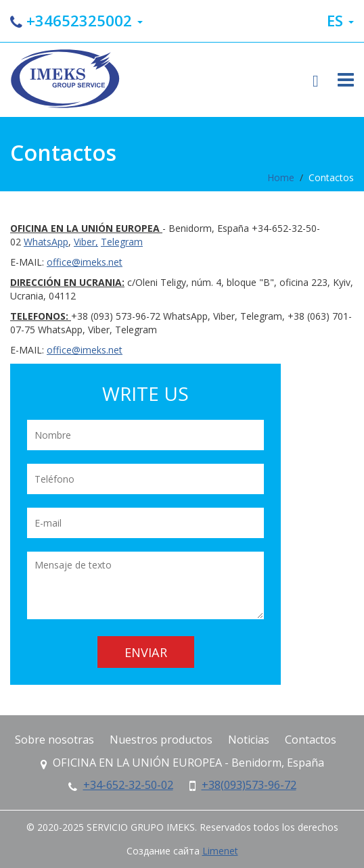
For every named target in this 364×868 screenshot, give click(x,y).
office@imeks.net (85, 262)
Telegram (122, 242)
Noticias (249, 740)
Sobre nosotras (54, 740)
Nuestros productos (161, 740)
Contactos (331, 177)
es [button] (340, 21)
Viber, (86, 242)
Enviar (146, 652)
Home (281, 177)
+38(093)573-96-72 (249, 785)
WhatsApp (46, 242)
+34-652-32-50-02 (128, 785)
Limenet (220, 851)
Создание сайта (163, 851)
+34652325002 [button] (76, 21)
